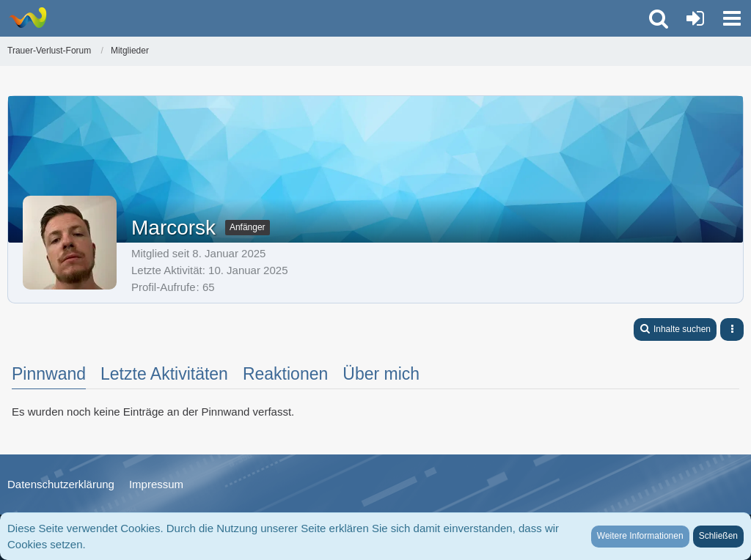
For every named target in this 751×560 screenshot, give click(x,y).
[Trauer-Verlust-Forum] (28, 18)
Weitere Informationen (640, 536)
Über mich (381, 374)
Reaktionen (285, 374)
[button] (732, 18)
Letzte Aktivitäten (164, 374)
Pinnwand (49, 374)
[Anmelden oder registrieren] (695, 18)
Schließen (718, 536)
